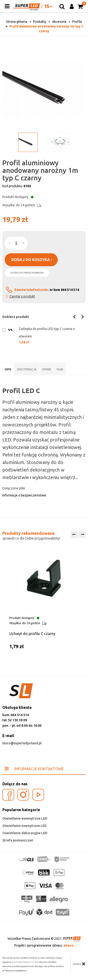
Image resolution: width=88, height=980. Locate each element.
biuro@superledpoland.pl (22, 743)
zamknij (79, 964)
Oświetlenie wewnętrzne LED (25, 818)
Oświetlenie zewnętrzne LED (25, 826)
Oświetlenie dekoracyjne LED (25, 833)
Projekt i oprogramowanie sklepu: (44, 945)
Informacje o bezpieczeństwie (24, 495)
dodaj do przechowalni (27, 273)
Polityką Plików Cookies (26, 962)
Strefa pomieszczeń (18, 840)
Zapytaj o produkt (22, 296)
